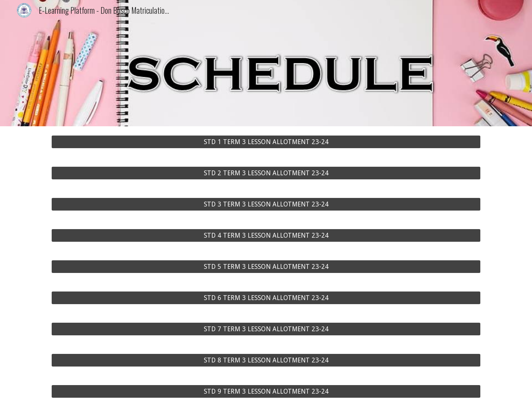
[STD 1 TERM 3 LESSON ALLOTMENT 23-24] (266, 142)
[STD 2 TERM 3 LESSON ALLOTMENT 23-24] (266, 173)
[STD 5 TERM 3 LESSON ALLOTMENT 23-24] (266, 267)
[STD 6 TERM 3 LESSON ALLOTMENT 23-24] (266, 298)
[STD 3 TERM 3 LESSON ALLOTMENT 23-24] (266, 204)
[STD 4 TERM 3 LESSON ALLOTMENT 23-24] (266, 236)
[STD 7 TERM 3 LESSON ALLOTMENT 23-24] (266, 329)
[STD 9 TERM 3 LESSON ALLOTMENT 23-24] (266, 392)
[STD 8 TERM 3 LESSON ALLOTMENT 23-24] (266, 360)
